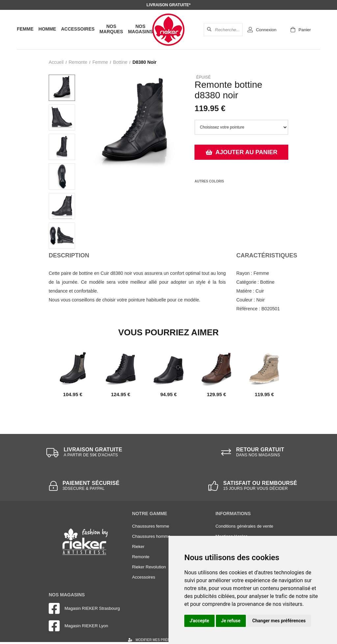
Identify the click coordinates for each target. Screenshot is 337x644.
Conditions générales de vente (245, 526)
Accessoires (78, 29)
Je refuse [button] (231, 621)
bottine (120, 62)
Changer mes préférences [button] (279, 621)
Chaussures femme (151, 526)
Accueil (56, 62)
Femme (25, 29)
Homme (47, 29)
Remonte (78, 62)
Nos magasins (140, 29)
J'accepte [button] (199, 621)
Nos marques (111, 29)
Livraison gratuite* (168, 5)
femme (100, 62)
